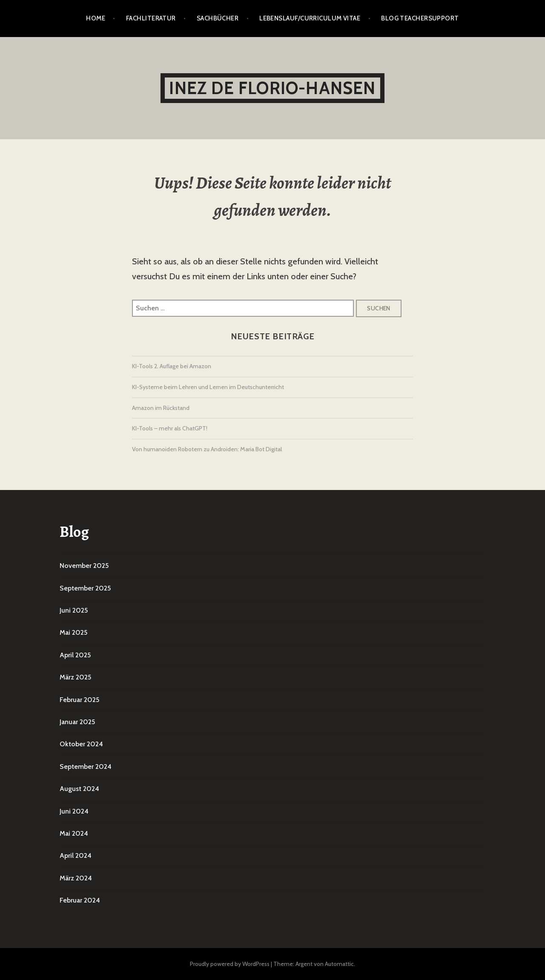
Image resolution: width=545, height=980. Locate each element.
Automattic (339, 964)
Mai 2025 (73, 632)
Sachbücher (218, 18)
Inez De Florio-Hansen (272, 88)
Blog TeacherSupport (420, 18)
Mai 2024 (74, 833)
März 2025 (75, 677)
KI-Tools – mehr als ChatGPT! (170, 428)
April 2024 (76, 855)
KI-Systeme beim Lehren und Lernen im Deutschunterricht (208, 387)
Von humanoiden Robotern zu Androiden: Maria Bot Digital (207, 449)
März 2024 (76, 878)
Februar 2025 (79, 700)
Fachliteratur (151, 18)
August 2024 (79, 789)
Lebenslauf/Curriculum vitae (310, 18)
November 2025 (84, 566)
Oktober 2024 (81, 744)
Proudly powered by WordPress (230, 964)
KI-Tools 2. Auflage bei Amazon (172, 366)
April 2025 (75, 655)
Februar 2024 (80, 900)
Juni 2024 (74, 811)
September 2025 (85, 588)
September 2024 (86, 767)
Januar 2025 (77, 722)
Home (96, 18)
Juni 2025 (74, 610)
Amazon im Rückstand (161, 408)
